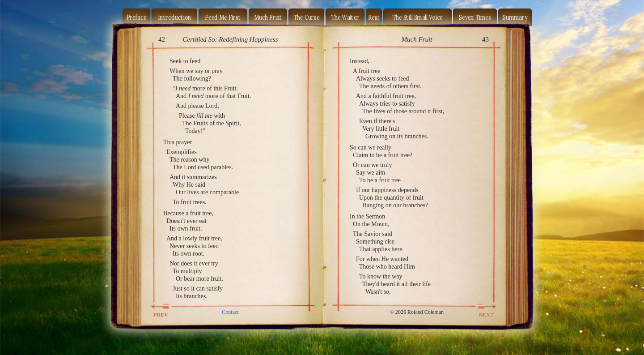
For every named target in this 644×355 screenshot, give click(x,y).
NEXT (481, 306)
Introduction (175, 17)
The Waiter (345, 17)
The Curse (307, 17)
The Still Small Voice (417, 17)
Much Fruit (268, 17)
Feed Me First (223, 17)
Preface (137, 17)
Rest (374, 17)
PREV (166, 306)
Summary (515, 17)
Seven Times (475, 17)
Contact (230, 312)
